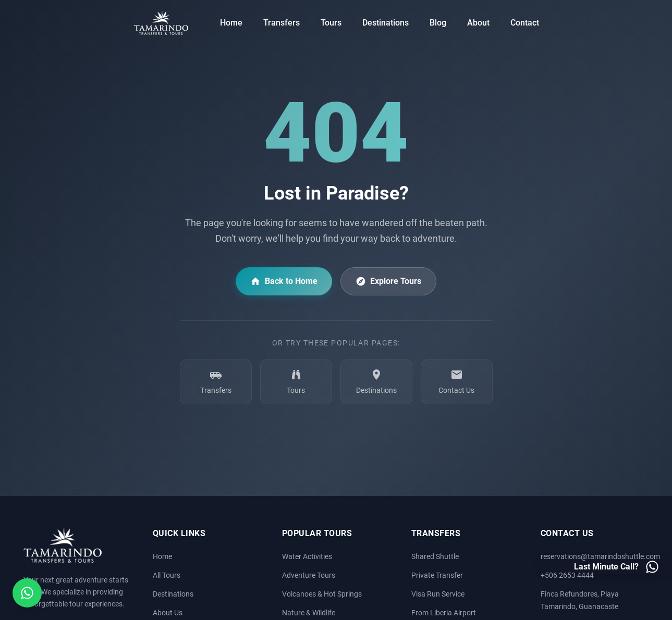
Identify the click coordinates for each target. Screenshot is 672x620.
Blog (438, 23)
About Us (168, 613)
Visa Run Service (438, 594)
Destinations (386, 23)
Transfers (282, 23)
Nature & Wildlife (309, 613)
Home (231, 23)
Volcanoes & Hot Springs (322, 594)
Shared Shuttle (435, 557)
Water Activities (307, 557)
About (478, 23)
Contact (525, 23)
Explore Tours (388, 281)
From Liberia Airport (444, 613)
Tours (331, 23)
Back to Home (284, 281)
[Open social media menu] (27, 593)
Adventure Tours (309, 575)
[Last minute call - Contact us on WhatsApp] (617, 567)
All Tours (167, 575)
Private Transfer (437, 575)
